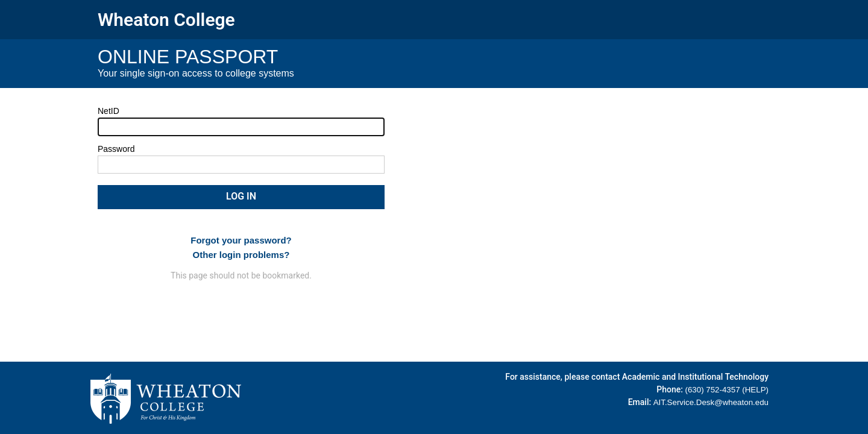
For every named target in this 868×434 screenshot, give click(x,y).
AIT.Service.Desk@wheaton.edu (711, 402)
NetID (108, 111)
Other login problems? (241, 255)
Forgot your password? (241, 240)
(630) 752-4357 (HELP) (727, 390)
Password (116, 149)
